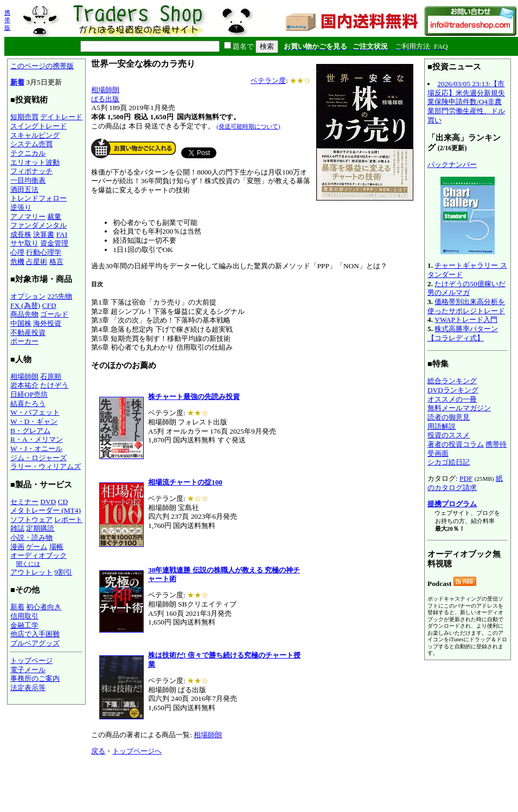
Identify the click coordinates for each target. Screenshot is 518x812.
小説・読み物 (31, 537)
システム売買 (31, 144)
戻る (98, 751)
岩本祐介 (24, 385)
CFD (49, 305)
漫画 (17, 547)
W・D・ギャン (34, 421)
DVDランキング (453, 390)
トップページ (31, 660)
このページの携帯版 (42, 66)
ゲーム (37, 547)
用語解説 (442, 426)
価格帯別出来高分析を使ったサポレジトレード (466, 306)
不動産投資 (28, 333)
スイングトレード (39, 126)
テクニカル (28, 153)
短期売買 (24, 117)
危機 (17, 262)
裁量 (54, 217)
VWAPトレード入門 (466, 320)
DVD (48, 502)
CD (63, 502)
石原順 (51, 376)
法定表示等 (28, 688)
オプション (28, 296)
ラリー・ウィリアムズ (46, 466)
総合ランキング (452, 381)
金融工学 (24, 625)
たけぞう (54, 385)
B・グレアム (30, 431)
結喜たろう (28, 404)
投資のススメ (449, 435)
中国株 (21, 323)
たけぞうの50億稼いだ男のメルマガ (466, 288)
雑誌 (17, 528)
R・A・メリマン (37, 439)
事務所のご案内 (35, 678)
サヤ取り (24, 243)
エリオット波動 (35, 162)
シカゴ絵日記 (449, 462)
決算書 (44, 234)
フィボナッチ (31, 171)
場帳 (56, 547)
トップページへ (137, 751)
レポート (68, 520)
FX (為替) (25, 305)
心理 (17, 252)
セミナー (24, 502)
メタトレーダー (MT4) (46, 510)
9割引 (63, 572)
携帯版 (7, 20)
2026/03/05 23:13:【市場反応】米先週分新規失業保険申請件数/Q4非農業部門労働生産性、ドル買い (466, 102)
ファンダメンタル (39, 225)
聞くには (28, 564)
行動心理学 (44, 252)
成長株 (21, 234)
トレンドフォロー (39, 198)
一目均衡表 (28, 180)
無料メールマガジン (459, 408)
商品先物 (24, 314)
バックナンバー (452, 165)
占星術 (37, 262)
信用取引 (24, 616)
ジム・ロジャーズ (39, 458)
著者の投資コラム (456, 444)
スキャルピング (35, 135)
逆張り (21, 207)
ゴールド (54, 314)
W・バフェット (35, 412)
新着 (17, 82)
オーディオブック (39, 555)
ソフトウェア (31, 520)
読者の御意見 (449, 417)
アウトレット (31, 572)
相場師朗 (24, 376)
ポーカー (24, 341)
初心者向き (44, 607)
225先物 (60, 296)
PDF (466, 478)
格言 (56, 262)
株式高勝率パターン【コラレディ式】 (463, 333)
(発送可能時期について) (248, 126)
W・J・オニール (36, 449)
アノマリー (28, 217)
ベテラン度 (268, 80)
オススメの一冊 (452, 399)
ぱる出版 (105, 99)
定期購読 (40, 528)
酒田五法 (24, 189)
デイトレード (61, 117)
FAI (62, 234)
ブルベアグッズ (35, 643)
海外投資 (47, 323)
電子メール (28, 670)
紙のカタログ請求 (465, 483)
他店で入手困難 (35, 634)
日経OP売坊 (29, 394)
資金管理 (54, 243)
